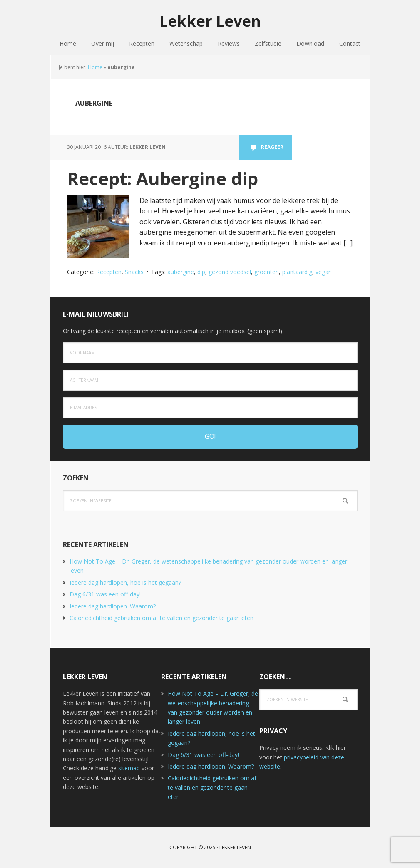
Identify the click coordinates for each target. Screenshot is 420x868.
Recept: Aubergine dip (163, 178)
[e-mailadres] (210, 408)
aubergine (181, 272)
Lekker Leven (210, 21)
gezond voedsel (230, 272)
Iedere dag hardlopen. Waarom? (113, 606)
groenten (267, 272)
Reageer (272, 147)
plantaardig (297, 272)
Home (95, 67)
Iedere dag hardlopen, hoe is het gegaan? (125, 582)
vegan (324, 272)
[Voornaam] (210, 353)
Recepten (109, 272)
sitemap (129, 768)
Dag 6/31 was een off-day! (105, 594)
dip (201, 272)
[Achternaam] (210, 380)
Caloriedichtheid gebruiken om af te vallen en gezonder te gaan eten (162, 618)
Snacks (134, 272)
